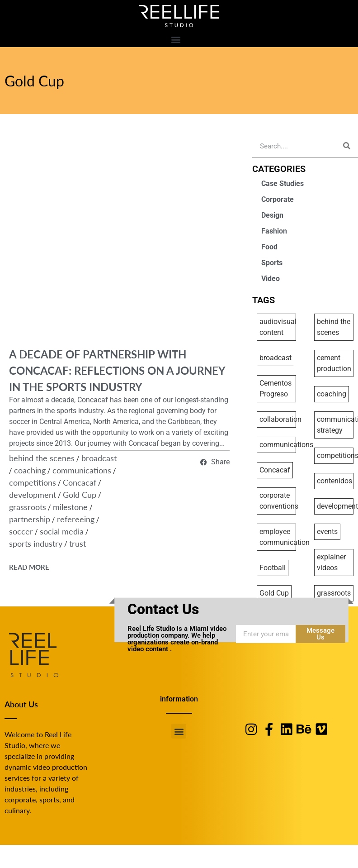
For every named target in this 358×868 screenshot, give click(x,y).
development (33, 494)
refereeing (76, 519)
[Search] (347, 146)
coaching (30, 470)
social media (62, 531)
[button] (176, 39)
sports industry (36, 543)
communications (82, 470)
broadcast (99, 458)
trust (78, 543)
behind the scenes (42, 458)
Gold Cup (34, 81)
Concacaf (80, 482)
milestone (70, 507)
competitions (33, 482)
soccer (21, 531)
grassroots (28, 507)
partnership (30, 519)
